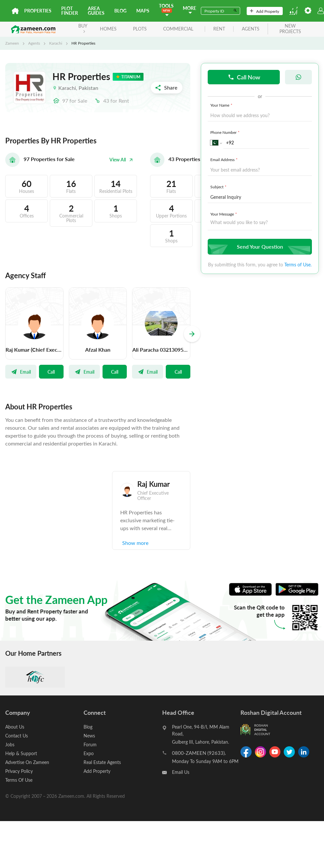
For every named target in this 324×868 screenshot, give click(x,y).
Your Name (222, 105)
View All (121, 160)
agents (251, 29)
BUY (83, 28)
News (89, 736)
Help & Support (21, 753)
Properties (38, 11)
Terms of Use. (298, 265)
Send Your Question (259, 247)
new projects (290, 29)
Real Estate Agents (102, 762)
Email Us (181, 772)
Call (51, 372)
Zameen (12, 43)
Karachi (56, 43)
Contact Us (17, 736)
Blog (120, 11)
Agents (34, 43)
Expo (89, 753)
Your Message (224, 214)
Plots (140, 29)
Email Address (225, 159)
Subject (219, 187)
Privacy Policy (19, 771)
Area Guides (96, 11)
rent (219, 29)
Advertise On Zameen (27, 762)
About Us (15, 727)
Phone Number (226, 132)
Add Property (265, 11)
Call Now (244, 77)
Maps (143, 11)
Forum (90, 744)
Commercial (178, 29)
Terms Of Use (19, 780)
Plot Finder (70, 11)
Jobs (10, 744)
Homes (108, 29)
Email (21, 372)
